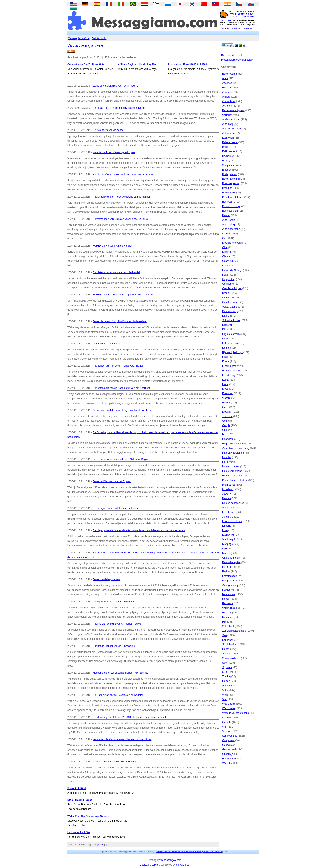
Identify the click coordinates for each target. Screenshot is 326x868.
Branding (227, 188)
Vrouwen (227, 731)
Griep (225, 407)
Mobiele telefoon (231, 243)
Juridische (228, 517)
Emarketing (229, 375)
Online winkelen (231, 558)
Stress (226, 672)
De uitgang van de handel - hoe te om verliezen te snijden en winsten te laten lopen (139, 530)
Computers (228, 740)
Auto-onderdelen (232, 129)
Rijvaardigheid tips (232, 352)
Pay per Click (230, 581)
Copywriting (229, 279)
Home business (231, 466)
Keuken (227, 498)
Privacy (151, 852)
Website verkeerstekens (236, 713)
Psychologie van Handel (106, 344)
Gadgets (227, 745)
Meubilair (227, 412)
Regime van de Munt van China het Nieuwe (117, 624)
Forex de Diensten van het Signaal (112, 481)
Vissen (226, 398)
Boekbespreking (231, 183)
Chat (225, 247)
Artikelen (227, 106)
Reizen (226, 681)
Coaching (228, 261)
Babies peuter (230, 142)
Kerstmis (227, 252)
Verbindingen (230, 608)
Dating (226, 316)
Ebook (226, 361)
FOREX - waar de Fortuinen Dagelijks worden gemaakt (123, 295)
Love (225, 530)
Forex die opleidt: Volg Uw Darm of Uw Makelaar (120, 321)
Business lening (231, 206)
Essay (226, 380)
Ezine (225, 384)
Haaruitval (228, 439)
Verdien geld (229, 540)
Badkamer (228, 156)
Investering (228, 489)
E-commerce (229, 366)
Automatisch (229, 133)
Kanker (226, 215)
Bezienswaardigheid (233, 110)
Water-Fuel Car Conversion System (88, 816)
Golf (225, 421)
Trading (226, 676)
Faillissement (230, 151)
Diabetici (227, 325)
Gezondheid (229, 750)
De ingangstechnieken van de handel (113, 602)
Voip (225, 699)
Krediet (226, 293)
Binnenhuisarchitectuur (235, 480)
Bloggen (227, 170)
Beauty (226, 161)
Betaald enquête (231, 562)
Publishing (228, 590)
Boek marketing (231, 179)
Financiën (228, 393)
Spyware (227, 667)
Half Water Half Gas (79, 832)
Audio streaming (231, 120)
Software (227, 654)
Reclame (227, 88)
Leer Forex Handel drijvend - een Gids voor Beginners (123, 459)
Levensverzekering (233, 521)
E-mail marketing (232, 371)
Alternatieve (229, 101)
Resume (227, 613)
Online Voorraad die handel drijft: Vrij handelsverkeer (122, 410)
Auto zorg (228, 124)
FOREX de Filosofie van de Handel (112, 246)
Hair (225, 435)
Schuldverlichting (232, 320)
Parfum (226, 571)
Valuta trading (100, 38)
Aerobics (227, 92)
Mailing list (228, 535)
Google (226, 425)
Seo (224, 635)
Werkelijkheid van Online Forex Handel (114, 762)
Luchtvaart (228, 138)
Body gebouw (230, 174)
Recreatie (228, 603)
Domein (227, 348)
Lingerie (227, 526)
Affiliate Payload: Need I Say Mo (137, 65)
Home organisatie (232, 476)
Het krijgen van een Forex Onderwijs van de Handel (121, 197)
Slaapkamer (229, 165)
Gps (225, 430)
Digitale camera (231, 334)
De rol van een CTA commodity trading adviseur (119, 108)
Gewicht (227, 722)
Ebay (225, 357)
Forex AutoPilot (77, 788)
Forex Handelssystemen (106, 579)
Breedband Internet (233, 197)
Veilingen (227, 115)
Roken (226, 649)
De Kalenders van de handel (108, 130)
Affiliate (226, 97)
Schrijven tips (230, 736)
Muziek (226, 553)
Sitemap (142, 852)
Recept (226, 599)
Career (226, 234)
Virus (225, 695)
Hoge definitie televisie (235, 444)
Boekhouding (230, 74)
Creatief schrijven (232, 288)
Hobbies (227, 457)
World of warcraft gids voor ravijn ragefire (115, 86)
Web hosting (229, 708)
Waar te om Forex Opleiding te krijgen (114, 152)
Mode (225, 389)
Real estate (229, 594)
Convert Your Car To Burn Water (86, 65)
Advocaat (227, 508)
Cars (225, 238)
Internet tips (229, 485)
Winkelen (227, 763)
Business (227, 202)
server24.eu (183, 865)
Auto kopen (229, 220)
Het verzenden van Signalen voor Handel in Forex (120, 219)
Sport (225, 663)
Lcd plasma (229, 512)
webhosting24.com (171, 860)
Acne (225, 78)
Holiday (226, 462)
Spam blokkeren (231, 658)
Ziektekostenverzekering (236, 448)
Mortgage (228, 544)
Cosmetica (228, 284)
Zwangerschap (230, 585)
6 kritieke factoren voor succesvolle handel (116, 272)
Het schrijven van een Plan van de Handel (116, 508)
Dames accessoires (233, 503)
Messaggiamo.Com (79, 38)
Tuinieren (227, 416)
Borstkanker (229, 193)
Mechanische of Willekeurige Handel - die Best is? (120, 673)
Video (225, 690)
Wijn (225, 727)
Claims (226, 256)
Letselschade (230, 576)
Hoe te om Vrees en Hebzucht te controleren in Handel (123, 175)
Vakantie (227, 686)
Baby (225, 147)
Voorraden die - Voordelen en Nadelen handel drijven (122, 739)
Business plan (230, 211)
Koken (226, 275)
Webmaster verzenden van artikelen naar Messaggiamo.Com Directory (189, 852)
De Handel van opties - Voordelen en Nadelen (118, 695)
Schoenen (228, 640)
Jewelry (227, 494)
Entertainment (230, 759)
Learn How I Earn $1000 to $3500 (188, 65)
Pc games (228, 567)
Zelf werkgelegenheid (234, 631)
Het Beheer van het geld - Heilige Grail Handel (118, 366)
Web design (229, 704)
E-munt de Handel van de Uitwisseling (114, 646)
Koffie (225, 266)
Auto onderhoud (231, 229)
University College (232, 270)
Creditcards (229, 298)
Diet (224, 330)
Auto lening (228, 225)
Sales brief (228, 626)
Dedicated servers (150, 865)
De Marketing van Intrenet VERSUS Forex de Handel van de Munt (129, 717)
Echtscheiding (230, 343)
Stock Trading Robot (80, 800)
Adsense (227, 83)
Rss (224, 622)
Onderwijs (228, 754)
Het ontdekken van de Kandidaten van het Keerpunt (121, 388)
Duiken (226, 339)
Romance (228, 617)
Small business (231, 645)
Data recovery (230, 311)
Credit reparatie (231, 302)
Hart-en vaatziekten (233, 453)
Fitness (226, 403)
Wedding (227, 718)
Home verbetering (232, 471)
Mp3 (225, 549)
